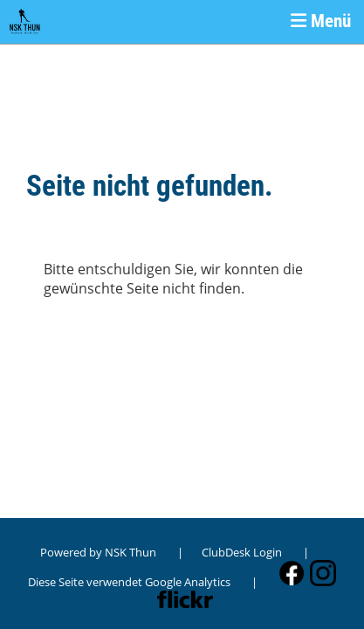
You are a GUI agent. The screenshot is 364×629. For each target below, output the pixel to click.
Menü (321, 21)
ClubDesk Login (242, 552)
